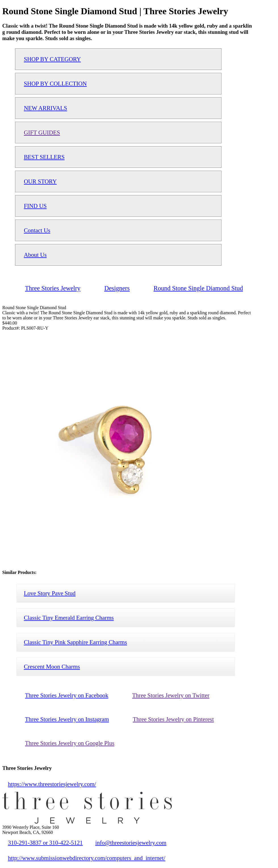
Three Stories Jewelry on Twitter (171, 695)
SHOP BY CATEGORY (52, 59)
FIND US (35, 206)
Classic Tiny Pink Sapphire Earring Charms (75, 642)
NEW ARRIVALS (45, 108)
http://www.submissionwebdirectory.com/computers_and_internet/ (87, 858)
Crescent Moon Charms (52, 666)
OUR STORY (40, 181)
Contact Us (37, 230)
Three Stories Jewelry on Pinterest (173, 719)
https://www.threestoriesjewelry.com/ (52, 784)
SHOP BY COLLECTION (55, 83)
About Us (35, 255)
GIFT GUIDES (42, 132)
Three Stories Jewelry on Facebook (67, 695)
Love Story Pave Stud (50, 593)
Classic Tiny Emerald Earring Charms (69, 618)
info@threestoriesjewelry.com (131, 843)
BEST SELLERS (44, 157)
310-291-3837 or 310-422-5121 (45, 843)
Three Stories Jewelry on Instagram (67, 719)
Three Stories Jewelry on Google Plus (70, 743)
